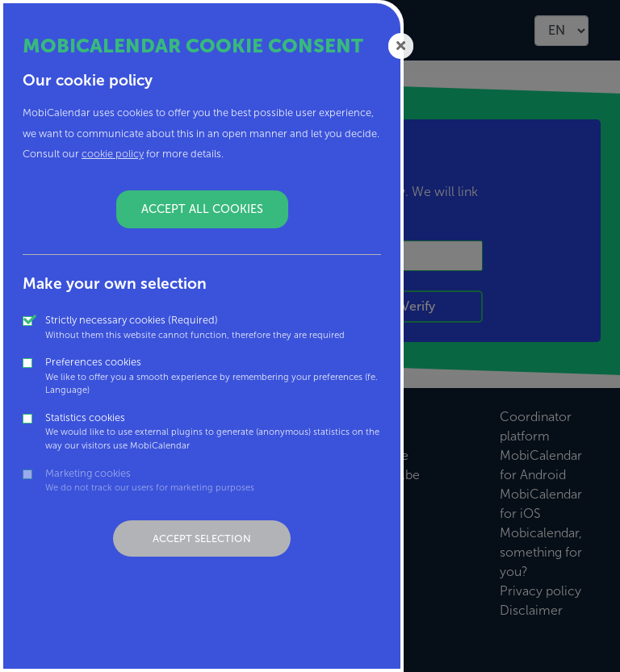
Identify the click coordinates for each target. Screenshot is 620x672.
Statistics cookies (213, 432)
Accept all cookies (202, 209)
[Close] (401, 45)
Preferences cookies (213, 376)
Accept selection (202, 538)
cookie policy (113, 154)
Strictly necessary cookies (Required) (195, 328)
